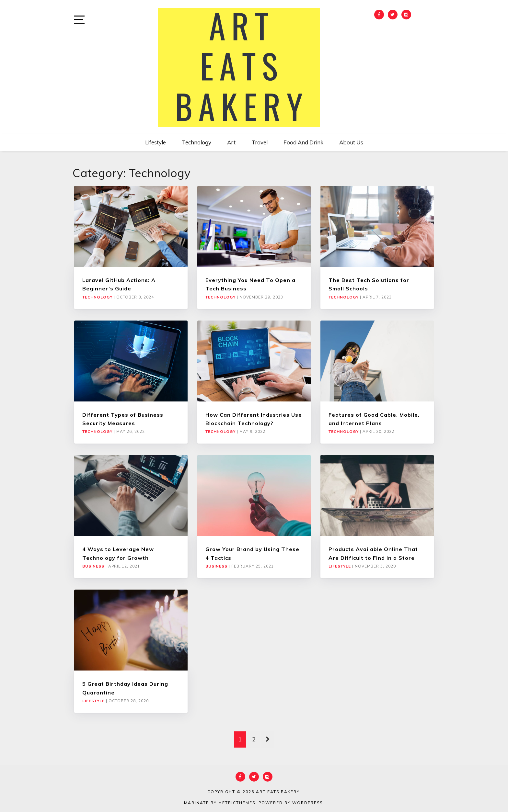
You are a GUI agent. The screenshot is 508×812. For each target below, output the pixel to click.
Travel (260, 142)
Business (93, 566)
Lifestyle (156, 142)
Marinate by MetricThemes (220, 803)
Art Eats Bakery (278, 792)
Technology (196, 142)
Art (231, 142)
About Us (351, 142)
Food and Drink (303, 142)
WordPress (307, 803)
